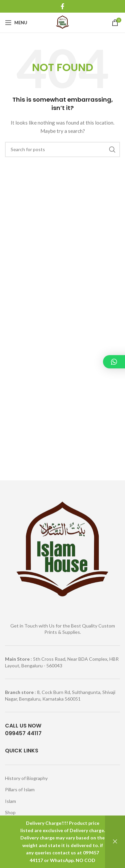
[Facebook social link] (62, 6)
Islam (10, 801)
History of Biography (26, 778)
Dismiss (115, 842)
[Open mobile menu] (16, 23)
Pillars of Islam (20, 789)
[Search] (62, 149)
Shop (10, 812)
